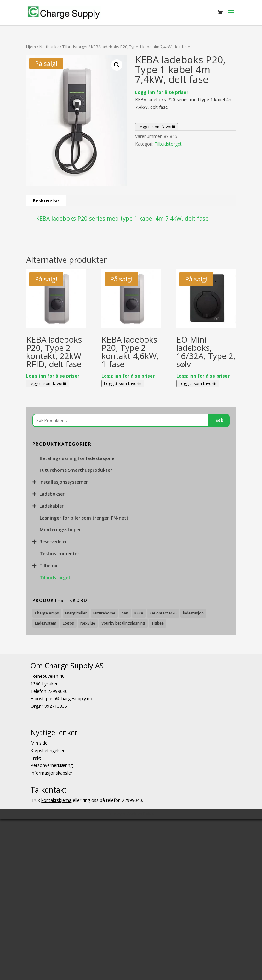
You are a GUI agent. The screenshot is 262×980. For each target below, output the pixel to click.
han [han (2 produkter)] (125, 613)
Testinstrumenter (60, 553)
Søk (219, 420)
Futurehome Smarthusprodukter (76, 470)
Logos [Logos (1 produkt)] (68, 623)
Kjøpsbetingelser (48, 750)
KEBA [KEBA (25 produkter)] (139, 613)
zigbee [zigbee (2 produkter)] (158, 623)
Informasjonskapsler (51, 773)
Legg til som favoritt (157, 127)
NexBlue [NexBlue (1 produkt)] (88, 623)
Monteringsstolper (60, 530)
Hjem (31, 47)
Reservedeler (53, 542)
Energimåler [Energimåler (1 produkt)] (76, 613)
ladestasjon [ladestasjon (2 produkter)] (193, 613)
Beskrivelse (46, 201)
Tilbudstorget (75, 47)
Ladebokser (52, 494)
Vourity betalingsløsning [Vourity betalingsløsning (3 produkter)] (123, 623)
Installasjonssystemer (64, 482)
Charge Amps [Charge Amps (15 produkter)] (47, 613)
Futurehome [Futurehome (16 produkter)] (104, 613)
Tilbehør (49, 565)
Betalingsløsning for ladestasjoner (78, 458)
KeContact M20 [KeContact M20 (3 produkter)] (163, 613)
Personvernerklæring (52, 765)
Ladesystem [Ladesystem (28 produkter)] (46, 623)
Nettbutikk (49, 47)
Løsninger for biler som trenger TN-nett (84, 518)
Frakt (36, 758)
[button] (117, 65)
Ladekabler (51, 506)
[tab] (46, 201)
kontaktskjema (56, 800)
